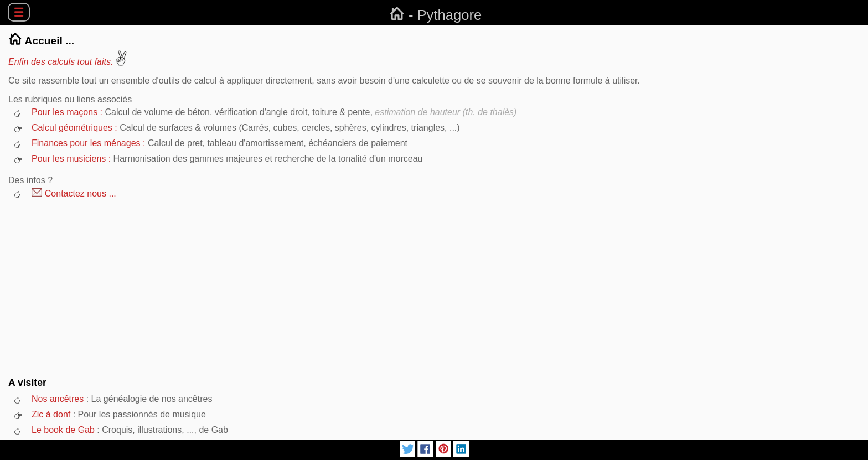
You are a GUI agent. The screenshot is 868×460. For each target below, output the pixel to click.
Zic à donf (51, 414)
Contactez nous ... (74, 193)
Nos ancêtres (58, 399)
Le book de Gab (63, 430)
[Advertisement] (434, 288)
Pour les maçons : (68, 112)
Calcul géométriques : (76, 128)
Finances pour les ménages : (90, 143)
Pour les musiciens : (73, 159)
